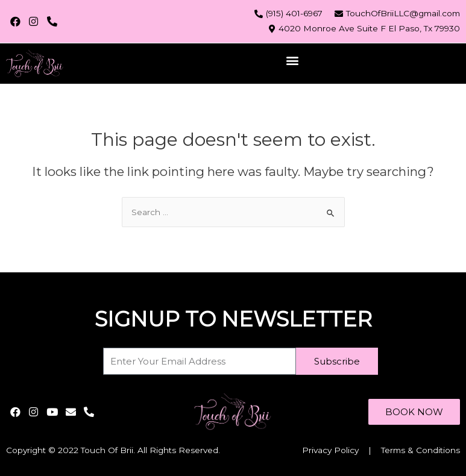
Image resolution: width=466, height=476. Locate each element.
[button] (293, 61)
